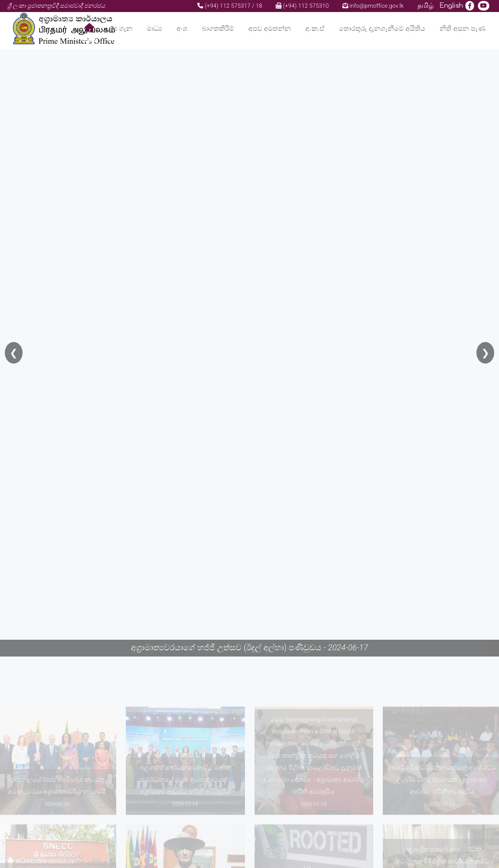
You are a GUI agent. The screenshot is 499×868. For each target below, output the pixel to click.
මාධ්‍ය (154, 29)
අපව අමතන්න (269, 29)
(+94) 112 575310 (302, 6)
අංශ (182, 29)
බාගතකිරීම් (218, 29)
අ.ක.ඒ (315, 29)
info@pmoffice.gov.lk (373, 6)
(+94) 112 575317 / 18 (230, 6)
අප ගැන (121, 29)
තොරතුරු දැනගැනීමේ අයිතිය (382, 29)
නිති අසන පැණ (462, 29)
